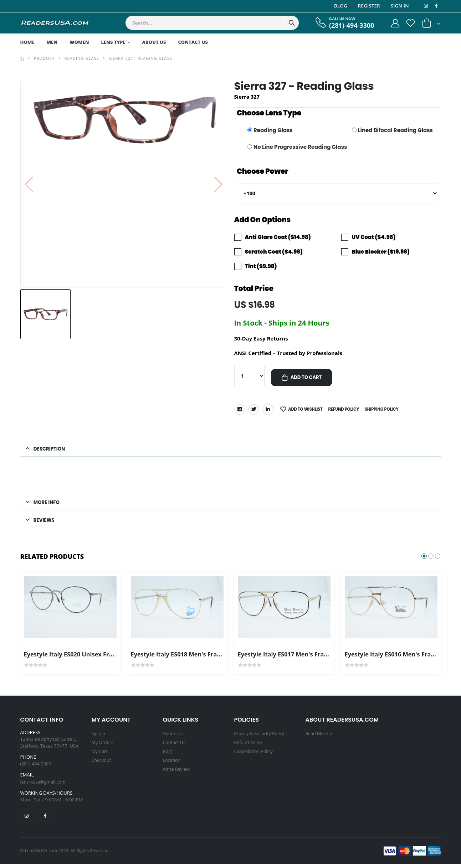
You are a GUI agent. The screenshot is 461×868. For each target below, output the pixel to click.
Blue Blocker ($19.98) (381, 253)
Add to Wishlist (308, 411)
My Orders (103, 746)
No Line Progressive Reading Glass (300, 147)
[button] (431, 25)
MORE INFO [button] (48, 505)
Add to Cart (308, 379)
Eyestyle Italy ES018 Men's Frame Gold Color (198, 658)
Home (27, 42)
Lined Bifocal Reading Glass (395, 130)
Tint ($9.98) (261, 267)
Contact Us (193, 42)
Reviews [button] (45, 523)
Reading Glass (82, 58)
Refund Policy (348, 411)
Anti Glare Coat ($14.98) (278, 238)
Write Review (177, 771)
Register (368, 6)
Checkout (102, 763)
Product (44, 58)
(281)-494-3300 (348, 25)
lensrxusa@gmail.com (44, 785)
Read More (320, 737)
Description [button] (50, 451)
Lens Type (113, 42)
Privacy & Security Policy (260, 737)
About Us (154, 42)
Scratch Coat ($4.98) (274, 253)
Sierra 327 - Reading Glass (140, 58)
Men (52, 42)
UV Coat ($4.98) (374, 238)
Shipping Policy (388, 411)
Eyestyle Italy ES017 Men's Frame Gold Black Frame (315, 658)
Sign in (99, 737)
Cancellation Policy (255, 754)
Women (79, 42)
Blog (340, 6)
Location (172, 763)
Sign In (399, 6)
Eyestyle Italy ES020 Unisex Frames (77, 658)
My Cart (100, 754)
